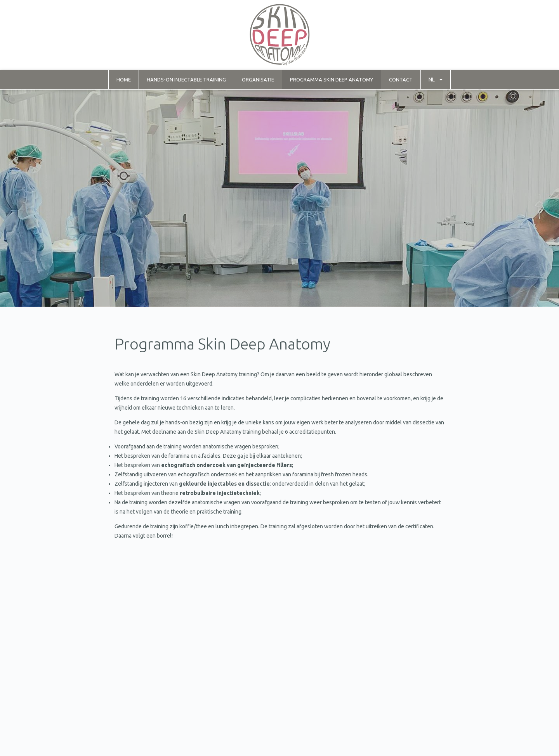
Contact (401, 80)
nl (432, 80)
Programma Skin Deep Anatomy (332, 80)
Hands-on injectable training (186, 80)
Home (124, 80)
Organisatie (258, 80)
